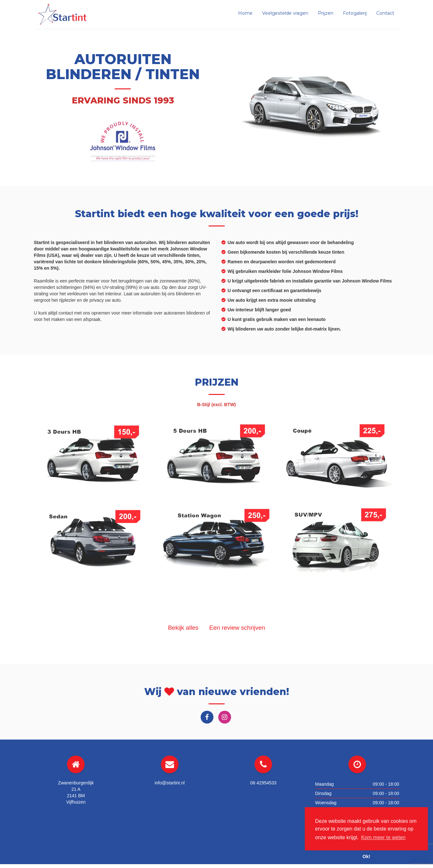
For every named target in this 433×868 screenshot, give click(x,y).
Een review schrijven (237, 628)
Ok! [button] (366, 856)
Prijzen (326, 13)
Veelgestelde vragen (285, 13)
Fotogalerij (355, 13)
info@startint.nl (170, 783)
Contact (385, 13)
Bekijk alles (183, 628)
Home (245, 13)
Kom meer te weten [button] (383, 837)
